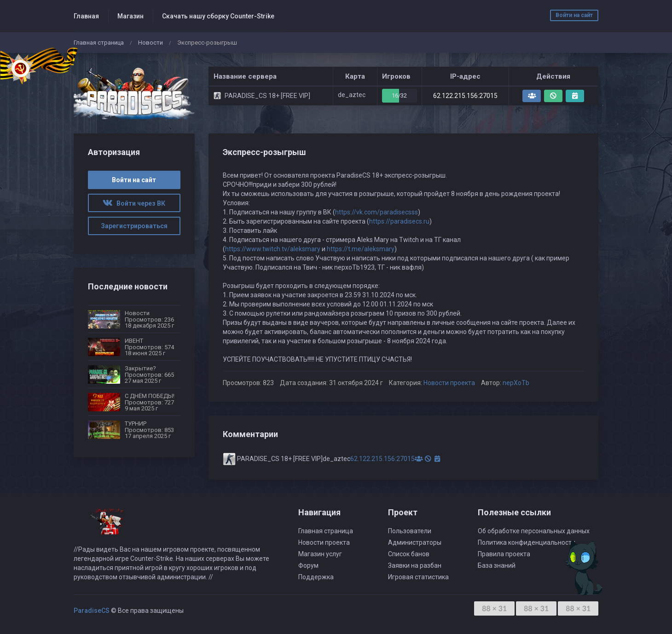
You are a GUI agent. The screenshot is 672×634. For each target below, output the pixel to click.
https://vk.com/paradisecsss (377, 212)
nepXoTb (516, 383)
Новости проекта (449, 383)
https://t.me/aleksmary (361, 249)
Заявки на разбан (415, 565)
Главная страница (99, 43)
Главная (86, 16)
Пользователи (410, 531)
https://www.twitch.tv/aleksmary (273, 249)
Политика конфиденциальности (527, 542)
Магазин (130, 16)
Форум (308, 565)
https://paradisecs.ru (399, 221)
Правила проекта (504, 554)
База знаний (497, 565)
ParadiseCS (92, 611)
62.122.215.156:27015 (465, 96)
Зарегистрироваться (134, 226)
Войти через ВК (134, 203)
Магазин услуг (320, 554)
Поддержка (316, 577)
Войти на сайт (574, 15)
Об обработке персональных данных (534, 531)
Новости (151, 43)
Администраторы (415, 542)
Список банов (409, 554)
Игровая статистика (418, 577)
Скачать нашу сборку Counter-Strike (218, 16)
